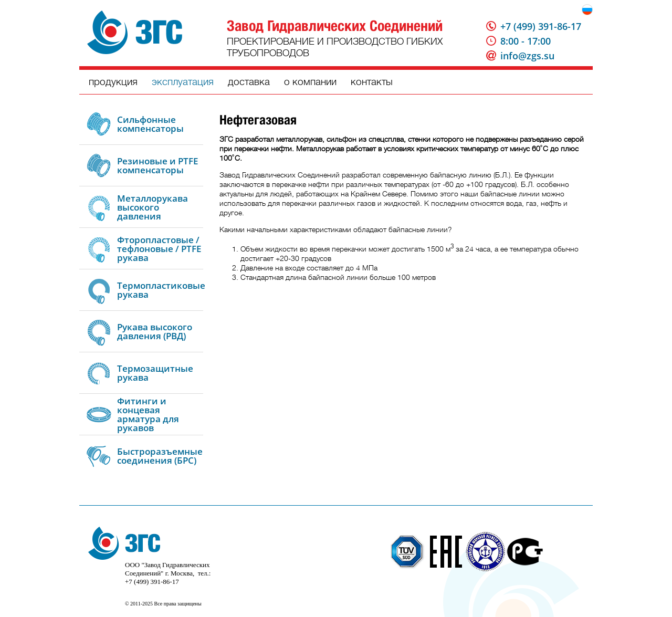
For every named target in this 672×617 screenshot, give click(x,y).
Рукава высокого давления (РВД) (155, 331)
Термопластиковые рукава (161, 290)
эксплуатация (183, 82)
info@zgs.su (527, 56)
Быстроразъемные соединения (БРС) (160, 456)
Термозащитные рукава (155, 373)
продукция (113, 82)
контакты (372, 82)
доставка (249, 82)
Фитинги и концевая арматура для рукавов (148, 414)
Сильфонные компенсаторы (150, 124)
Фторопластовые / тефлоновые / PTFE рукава (159, 249)
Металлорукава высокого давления (153, 207)
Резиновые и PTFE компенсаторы (157, 165)
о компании (310, 82)
